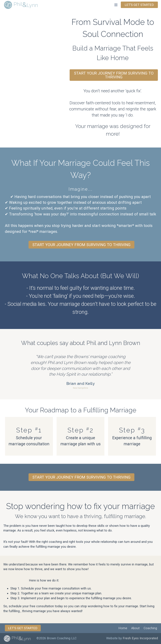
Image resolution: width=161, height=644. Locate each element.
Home (123, 628)
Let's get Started (23, 628)
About (135, 628)
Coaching (150, 628)
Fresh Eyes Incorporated (140, 638)
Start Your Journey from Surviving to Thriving (114, 75)
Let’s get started (139, 5)
